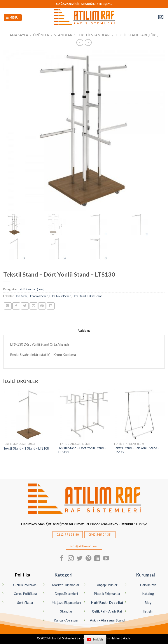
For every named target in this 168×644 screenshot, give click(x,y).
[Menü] (13, 18)
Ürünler (41, 35)
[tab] (84, 330)
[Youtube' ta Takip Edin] (106, 559)
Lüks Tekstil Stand (60, 296)
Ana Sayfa (19, 35)
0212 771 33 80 (68, 535)
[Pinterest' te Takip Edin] (88, 559)
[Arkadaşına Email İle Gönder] (33, 306)
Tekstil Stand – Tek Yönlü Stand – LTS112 (137, 450)
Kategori (63, 575)
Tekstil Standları (94, 35)
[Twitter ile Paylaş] (25, 306)
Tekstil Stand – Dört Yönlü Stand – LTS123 (82, 450)
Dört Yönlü (21, 296)
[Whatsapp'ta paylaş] (8, 306)
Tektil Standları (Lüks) (137, 35)
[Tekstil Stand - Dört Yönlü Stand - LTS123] (84, 415)
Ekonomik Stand (38, 296)
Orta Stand (79, 296)
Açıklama (84, 331)
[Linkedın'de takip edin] (97, 559)
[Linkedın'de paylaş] (51, 306)
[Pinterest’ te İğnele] (42, 306)
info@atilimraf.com (84, 546)
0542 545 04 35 (100, 535)
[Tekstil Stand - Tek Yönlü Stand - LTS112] (139, 415)
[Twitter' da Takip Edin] (80, 559)
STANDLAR (63, 35)
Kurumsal (145, 575)
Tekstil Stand (95, 296)
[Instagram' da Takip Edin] (71, 559)
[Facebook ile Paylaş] (16, 306)
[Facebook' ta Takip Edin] (62, 559)
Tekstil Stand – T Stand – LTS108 (26, 448)
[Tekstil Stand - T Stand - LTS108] (29, 415)
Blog (148, 602)
